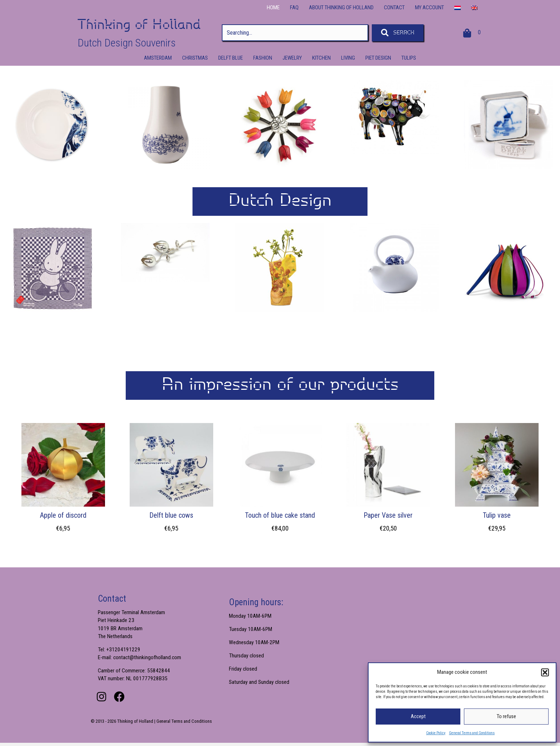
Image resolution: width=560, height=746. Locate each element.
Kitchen (321, 58)
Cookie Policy (436, 733)
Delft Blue (231, 58)
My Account (429, 8)
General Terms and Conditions (472, 733)
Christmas (195, 58)
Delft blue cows (171, 515)
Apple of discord (63, 515)
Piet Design (378, 58)
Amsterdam (158, 58)
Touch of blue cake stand (280, 515)
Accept (418, 716)
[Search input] (295, 33)
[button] (545, 672)
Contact (394, 8)
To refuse (506, 716)
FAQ (294, 8)
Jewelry (292, 58)
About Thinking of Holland (341, 8)
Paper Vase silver (388, 515)
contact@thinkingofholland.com (149, 659)
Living (348, 58)
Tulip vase (497, 515)
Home (273, 8)
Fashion (263, 58)
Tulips (409, 58)
